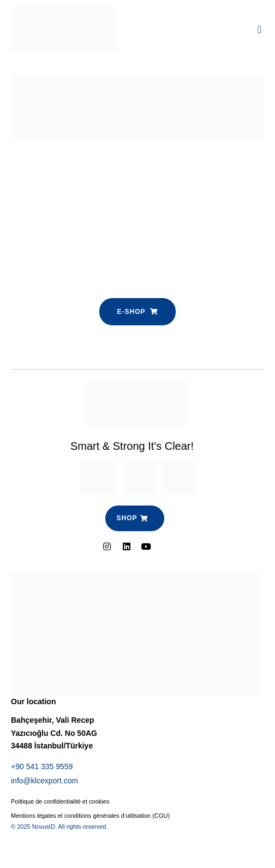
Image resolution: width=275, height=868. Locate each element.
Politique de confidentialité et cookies (60, 801)
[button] (259, 29)
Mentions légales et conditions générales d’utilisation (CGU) (90, 816)
